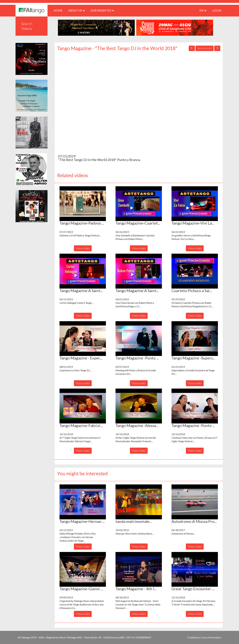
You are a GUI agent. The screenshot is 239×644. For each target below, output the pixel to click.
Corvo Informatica (211, 637)
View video (83, 248)
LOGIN (217, 10)
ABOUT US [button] (77, 10)
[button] (83, 204)
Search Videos (27, 26)
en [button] (203, 10)
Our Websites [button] (102, 10)
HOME (59, 10)
